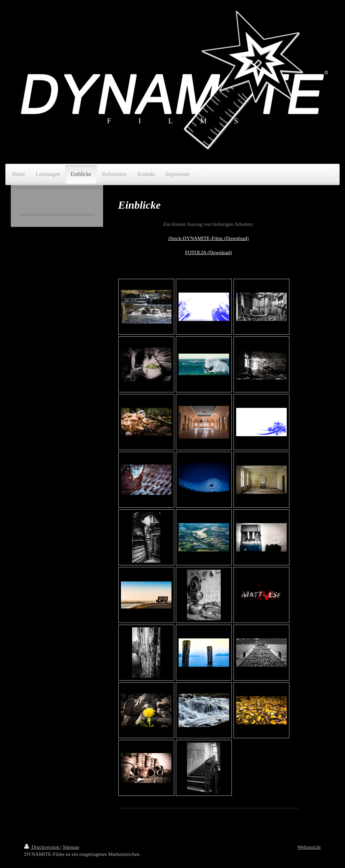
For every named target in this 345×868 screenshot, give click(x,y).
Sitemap (71, 847)
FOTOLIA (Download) (208, 252)
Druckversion (42, 847)
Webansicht (309, 847)
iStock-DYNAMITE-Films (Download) (208, 238)
